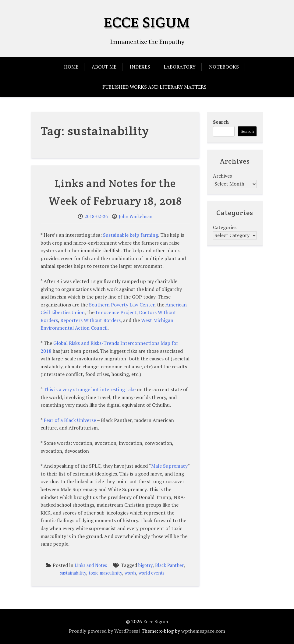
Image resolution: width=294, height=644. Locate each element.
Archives (222, 176)
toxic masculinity (105, 573)
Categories (225, 227)
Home (71, 67)
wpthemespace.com (203, 631)
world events (152, 573)
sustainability (73, 573)
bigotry (145, 565)
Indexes (140, 67)
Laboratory (180, 67)
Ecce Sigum (147, 22)
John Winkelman (136, 216)
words (130, 573)
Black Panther (169, 565)
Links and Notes (91, 565)
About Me (104, 67)
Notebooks (224, 67)
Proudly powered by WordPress (103, 631)
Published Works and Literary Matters (154, 87)
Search (221, 122)
